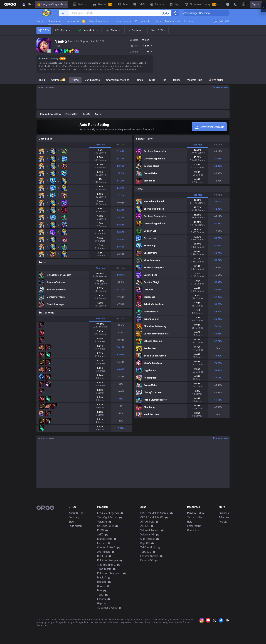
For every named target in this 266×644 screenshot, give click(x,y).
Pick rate (100, 145)
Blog (71, 522)
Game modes (75, 21)
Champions (55, 21)
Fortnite (102, 543)
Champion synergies (118, 80)
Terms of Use (195, 517)
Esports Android (149, 556)
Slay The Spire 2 (106, 565)
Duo (99, 590)
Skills (152, 80)
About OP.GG (76, 513)
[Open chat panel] (263, 64)
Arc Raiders (104, 552)
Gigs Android (147, 539)
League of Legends (52, 4)
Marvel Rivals (105, 539)
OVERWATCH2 (105, 526)
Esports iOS (147, 560)
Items (75, 80)
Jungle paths (92, 80)
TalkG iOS (146, 552)
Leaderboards (123, 21)
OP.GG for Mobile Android (154, 513)
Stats (158, 21)
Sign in (256, 4)
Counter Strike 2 (106, 547)
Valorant (102, 522)
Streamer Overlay (107, 608)
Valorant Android (150, 530)
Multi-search (173, 21)
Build (42, 80)
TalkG (100, 595)
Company (74, 517)
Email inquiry (194, 526)
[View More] (216, 4)
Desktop (102, 582)
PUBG (100, 530)
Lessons (189, 21)
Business (224, 513)
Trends (177, 80)
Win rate (120, 145)
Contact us (193, 530)
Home (40, 21)
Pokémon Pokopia (108, 560)
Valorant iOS (147, 535)
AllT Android (147, 522)
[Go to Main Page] (10, 4)
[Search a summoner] (166, 13)
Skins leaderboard (100, 21)
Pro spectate (143, 21)
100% (44, 30)
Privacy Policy (196, 513)
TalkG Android (148, 547)
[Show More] (228, 4)
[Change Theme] (236, 4)
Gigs (100, 603)
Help (190, 522)
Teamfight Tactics (107, 517)
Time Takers (104, 569)
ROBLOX (102, 556)
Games (101, 586)
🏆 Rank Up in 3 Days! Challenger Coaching (206, 13)
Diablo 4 (102, 578)
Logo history (76, 526)
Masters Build (195, 80)
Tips (164, 80)
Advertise (224, 517)
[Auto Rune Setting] (133, 127)
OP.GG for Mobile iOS (152, 517)
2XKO (100, 535)
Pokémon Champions (109, 573)
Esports (102, 599)
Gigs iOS (145, 543)
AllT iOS (145, 526)
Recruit (223, 522)
